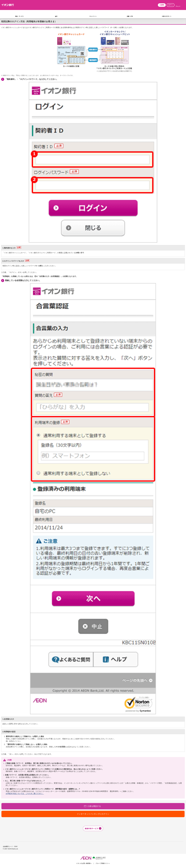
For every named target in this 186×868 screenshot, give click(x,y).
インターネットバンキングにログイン (93, 814)
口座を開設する (94, 806)
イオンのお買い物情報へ (84, 863)
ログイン (171, 5)
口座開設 (162, 5)
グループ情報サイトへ (103, 863)
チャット (178, 6)
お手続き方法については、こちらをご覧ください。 (25, 794)
